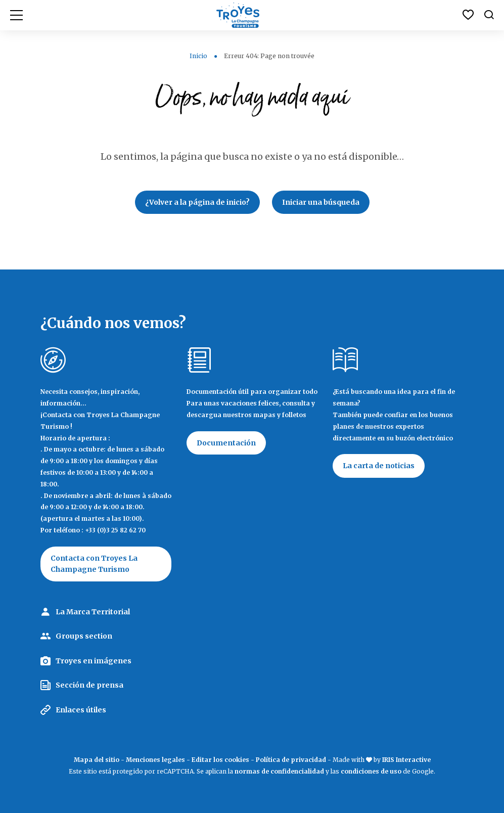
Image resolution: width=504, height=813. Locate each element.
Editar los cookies (220, 760)
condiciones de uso (371, 771)
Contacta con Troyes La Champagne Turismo (94, 564)
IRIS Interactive (406, 760)
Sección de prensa (89, 685)
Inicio (198, 56)
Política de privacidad (291, 760)
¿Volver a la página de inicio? (197, 202)
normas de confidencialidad (279, 771)
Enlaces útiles (81, 710)
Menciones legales (155, 760)
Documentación (226, 443)
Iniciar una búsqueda (321, 202)
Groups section (84, 636)
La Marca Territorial (93, 612)
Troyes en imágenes (94, 661)
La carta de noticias (379, 466)
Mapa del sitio (97, 760)
